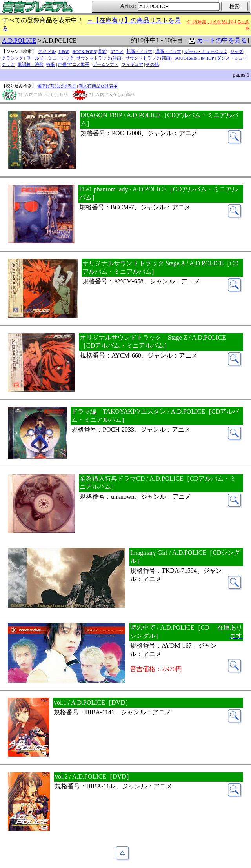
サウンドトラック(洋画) (99, 58)
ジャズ (237, 51)
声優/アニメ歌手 (74, 64)
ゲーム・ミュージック (206, 51)
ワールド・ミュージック (50, 58)
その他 (152, 64)
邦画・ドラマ (139, 51)
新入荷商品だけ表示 (98, 86)
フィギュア (132, 64)
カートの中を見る (222, 40)
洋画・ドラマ (168, 51)
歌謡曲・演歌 (31, 64)
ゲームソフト (105, 64)
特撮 (51, 64)
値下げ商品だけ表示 (57, 86)
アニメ (117, 51)
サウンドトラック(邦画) (148, 58)
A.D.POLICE (19, 41)
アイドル (47, 51)
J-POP (64, 51)
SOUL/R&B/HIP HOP (194, 58)
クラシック (12, 58)
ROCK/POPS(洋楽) (90, 51)
